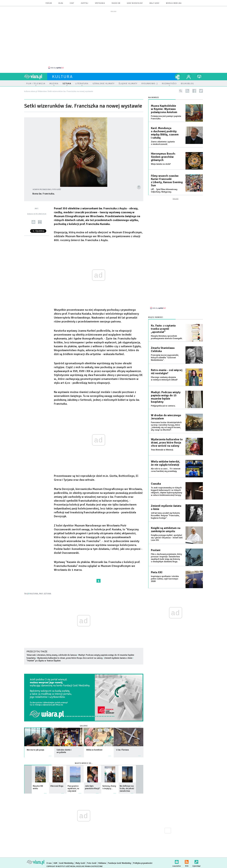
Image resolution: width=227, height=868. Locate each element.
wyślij (33, 222)
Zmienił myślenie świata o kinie (118, 658)
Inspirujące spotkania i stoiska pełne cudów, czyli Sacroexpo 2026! (165, 579)
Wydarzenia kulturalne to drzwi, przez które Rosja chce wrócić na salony (70, 658)
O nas (49, 863)
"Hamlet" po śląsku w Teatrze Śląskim (44, 661)
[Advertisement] (113, 40)
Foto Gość (92, 863)
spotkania (100, 3)
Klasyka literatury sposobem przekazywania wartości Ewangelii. (167, 337)
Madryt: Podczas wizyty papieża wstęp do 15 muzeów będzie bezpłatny (166, 397)
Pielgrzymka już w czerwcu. (163, 406)
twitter (201, 91)
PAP (41, 594)
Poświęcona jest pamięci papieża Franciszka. (166, 117)
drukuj (40, 222)
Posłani (156, 550)
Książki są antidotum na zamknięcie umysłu (166, 530)
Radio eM (116, 3)
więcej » (50, 754)
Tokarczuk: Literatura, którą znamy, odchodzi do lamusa (52, 655)
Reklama (102, 863)
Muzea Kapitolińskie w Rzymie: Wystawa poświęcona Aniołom (164, 109)
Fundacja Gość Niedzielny (120, 863)
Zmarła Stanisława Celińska (163, 350)
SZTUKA (47, 594)
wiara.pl (36, 77)
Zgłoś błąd (196, 861)
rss (187, 91)
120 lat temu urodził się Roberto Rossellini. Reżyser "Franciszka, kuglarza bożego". (165, 516)
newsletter (177, 861)
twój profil (189, 77)
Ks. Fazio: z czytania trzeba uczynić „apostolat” (163, 329)
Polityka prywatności (143, 863)
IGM (55, 863)
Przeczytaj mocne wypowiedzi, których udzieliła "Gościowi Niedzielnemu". (165, 358)
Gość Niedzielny (135, 3)
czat (72, 3)
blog (61, 3)
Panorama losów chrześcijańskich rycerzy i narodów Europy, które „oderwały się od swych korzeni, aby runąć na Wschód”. (166, 426)
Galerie (84, 726)
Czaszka (156, 484)
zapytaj (85, 3)
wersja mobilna (174, 3)
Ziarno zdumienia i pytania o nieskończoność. (163, 143)
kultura (63, 77)
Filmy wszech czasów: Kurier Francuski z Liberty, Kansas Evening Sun (167, 181)
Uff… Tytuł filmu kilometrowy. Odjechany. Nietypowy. (164, 191)
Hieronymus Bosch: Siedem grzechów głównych (163, 157)
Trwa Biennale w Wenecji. (162, 450)
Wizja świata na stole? (161, 164)
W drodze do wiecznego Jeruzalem (166, 417)
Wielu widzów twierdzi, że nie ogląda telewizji (165, 463)
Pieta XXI (157, 572)
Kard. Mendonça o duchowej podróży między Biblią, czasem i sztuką (165, 133)
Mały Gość (154, 3)
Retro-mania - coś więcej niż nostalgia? (167, 372)
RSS (187, 861)
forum (49, 3)
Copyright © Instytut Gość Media (61, 866)
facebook (194, 91)
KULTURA (34, 594)
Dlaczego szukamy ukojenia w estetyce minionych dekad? (164, 379)
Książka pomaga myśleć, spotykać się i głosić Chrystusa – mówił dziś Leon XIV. (167, 538)
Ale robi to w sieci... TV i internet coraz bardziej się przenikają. (166, 470)
